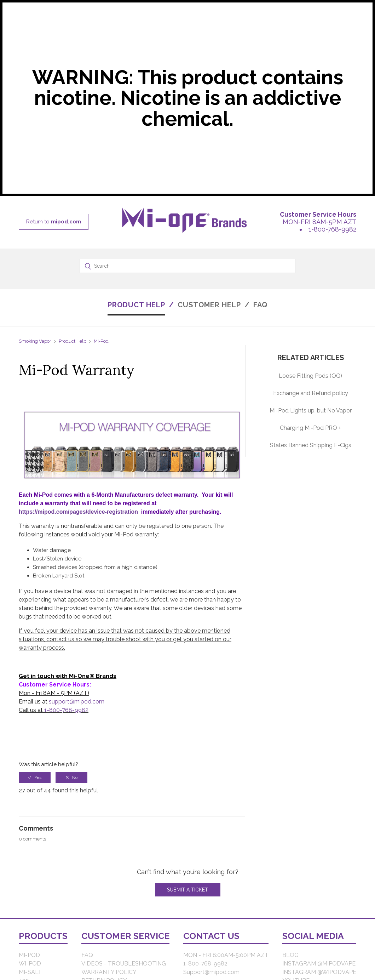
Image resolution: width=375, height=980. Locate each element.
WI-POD (30, 964)
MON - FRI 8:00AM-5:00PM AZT (226, 955)
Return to (54, 222)
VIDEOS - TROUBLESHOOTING (124, 964)
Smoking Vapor (35, 341)
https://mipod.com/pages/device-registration (78, 512)
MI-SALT (30, 972)
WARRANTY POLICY (109, 972)
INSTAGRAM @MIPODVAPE (319, 964)
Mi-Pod (101, 341)
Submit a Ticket (187, 890)
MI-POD (29, 955)
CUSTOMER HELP (209, 305)
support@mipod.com (77, 702)
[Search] (187, 266)
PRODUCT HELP (136, 305)
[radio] (35, 777)
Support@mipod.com (211, 972)
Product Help (73, 341)
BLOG (290, 955)
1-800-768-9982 (332, 229)
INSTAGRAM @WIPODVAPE (319, 972)
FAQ (260, 305)
